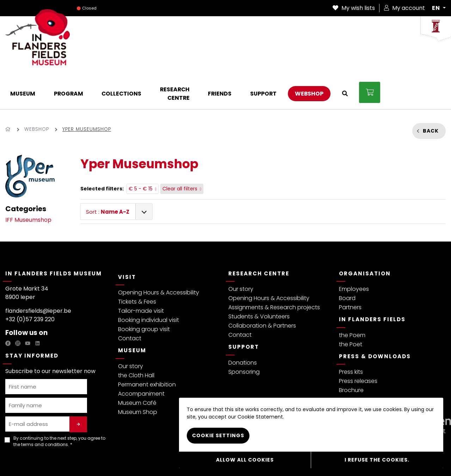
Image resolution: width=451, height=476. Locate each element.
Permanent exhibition (147, 349)
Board (347, 262)
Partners (350, 271)
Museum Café (137, 367)
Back (431, 94)
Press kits (351, 336)
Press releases (358, 345)
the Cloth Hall (136, 339)
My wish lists (354, 8)
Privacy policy (21, 460)
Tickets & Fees (137, 266)
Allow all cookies (245, 460)
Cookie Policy (149, 460)
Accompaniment (141, 358)
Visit (127, 241)
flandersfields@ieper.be (38, 275)
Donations (243, 327)
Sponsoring (244, 336)
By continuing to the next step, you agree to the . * (59, 405)
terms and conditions (45, 408)
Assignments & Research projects (274, 271)
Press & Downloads (375, 320)
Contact (130, 302)
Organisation (365, 237)
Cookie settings (218, 436)
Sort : (108, 176)
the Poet (351, 308)
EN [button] (437, 8)
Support (244, 311)
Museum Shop (138, 376)
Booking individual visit (149, 284)
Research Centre (259, 237)
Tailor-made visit (141, 275)
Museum (132, 314)
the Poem (352, 299)
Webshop (37, 93)
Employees (354, 253)
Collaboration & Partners (262, 290)
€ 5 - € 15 (143, 153)
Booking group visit (144, 293)
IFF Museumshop (28, 184)
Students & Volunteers (259, 280)
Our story (131, 330)
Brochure (351, 354)
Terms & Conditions (63, 460)
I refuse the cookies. (377, 460)
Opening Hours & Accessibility (159, 257)
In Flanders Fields (372, 283)
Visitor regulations (109, 460)
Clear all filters (182, 153)
